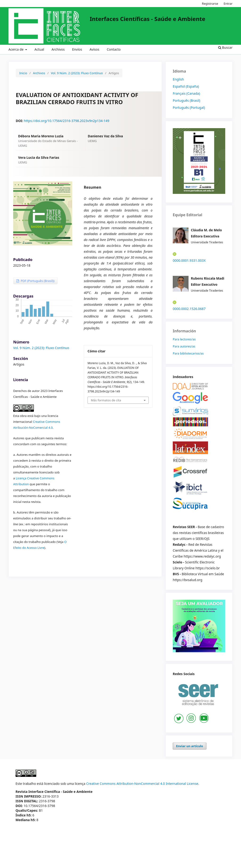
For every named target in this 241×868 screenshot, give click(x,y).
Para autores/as (184, 346)
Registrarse (210, 4)
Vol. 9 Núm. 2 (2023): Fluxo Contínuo (77, 73)
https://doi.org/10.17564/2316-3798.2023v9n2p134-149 (66, 121)
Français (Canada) (186, 93)
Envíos (77, 49)
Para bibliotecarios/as (188, 353)
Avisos (94, 49)
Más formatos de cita (106, 400)
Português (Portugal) (189, 108)
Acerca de (16, 49)
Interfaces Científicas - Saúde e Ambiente (147, 19)
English (178, 79)
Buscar (225, 47)
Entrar (228, 4)
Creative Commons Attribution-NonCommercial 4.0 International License (142, 784)
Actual (39, 49)
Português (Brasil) (187, 100)
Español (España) (186, 86)
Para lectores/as (184, 339)
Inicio (23, 73)
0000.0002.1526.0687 (189, 309)
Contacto (114, 49)
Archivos (58, 49)
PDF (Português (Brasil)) (37, 281)
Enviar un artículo (190, 746)
